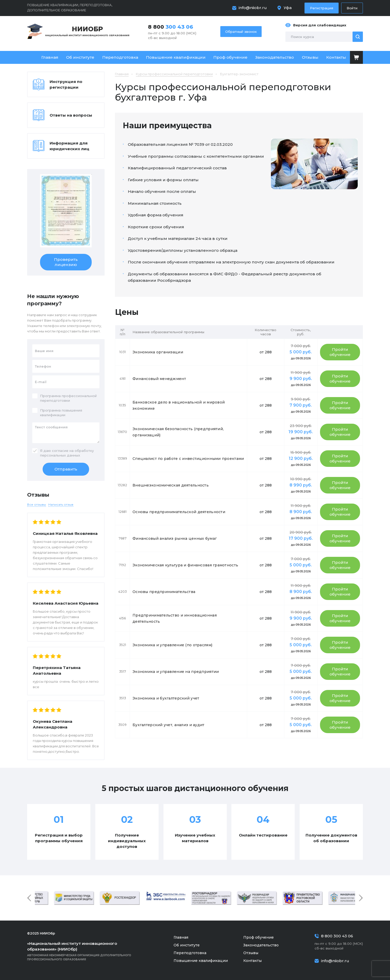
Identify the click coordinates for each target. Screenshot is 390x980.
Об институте (80, 57)
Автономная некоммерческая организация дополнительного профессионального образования (87, 951)
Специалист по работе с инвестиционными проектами (188, 459)
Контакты (336, 57)
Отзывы (310, 57)
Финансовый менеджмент (159, 379)
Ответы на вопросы (71, 115)
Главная (50, 57)
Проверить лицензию (66, 262)
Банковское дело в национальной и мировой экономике (179, 405)
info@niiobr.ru (253, 8)
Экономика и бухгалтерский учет (166, 698)
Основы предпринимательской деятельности (179, 512)
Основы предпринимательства (164, 592)
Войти (352, 8)
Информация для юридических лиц (69, 146)
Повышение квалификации (176, 57)
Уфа (288, 8)
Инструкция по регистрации (66, 84)
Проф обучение (230, 57)
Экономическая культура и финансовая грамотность (185, 565)
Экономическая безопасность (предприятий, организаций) (178, 432)
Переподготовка (120, 57)
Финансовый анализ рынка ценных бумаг (175, 538)
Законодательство (275, 57)
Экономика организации (158, 352)
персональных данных (60, 455)
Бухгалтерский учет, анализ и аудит (169, 725)
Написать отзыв (61, 504)
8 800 (171, 27)
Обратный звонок (241, 32)
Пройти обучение (340, 352)
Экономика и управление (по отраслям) (172, 645)
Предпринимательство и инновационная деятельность (175, 618)
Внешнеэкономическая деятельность (171, 485)
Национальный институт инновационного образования (87, 31)
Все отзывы (37, 504)
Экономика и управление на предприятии (176, 672)
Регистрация (322, 8)
